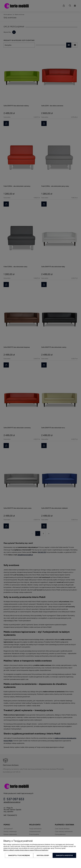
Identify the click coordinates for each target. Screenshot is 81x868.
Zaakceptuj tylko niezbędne (19, 855)
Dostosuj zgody (43, 855)
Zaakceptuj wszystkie (64, 855)
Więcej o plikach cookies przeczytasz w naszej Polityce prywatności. (26, 850)
